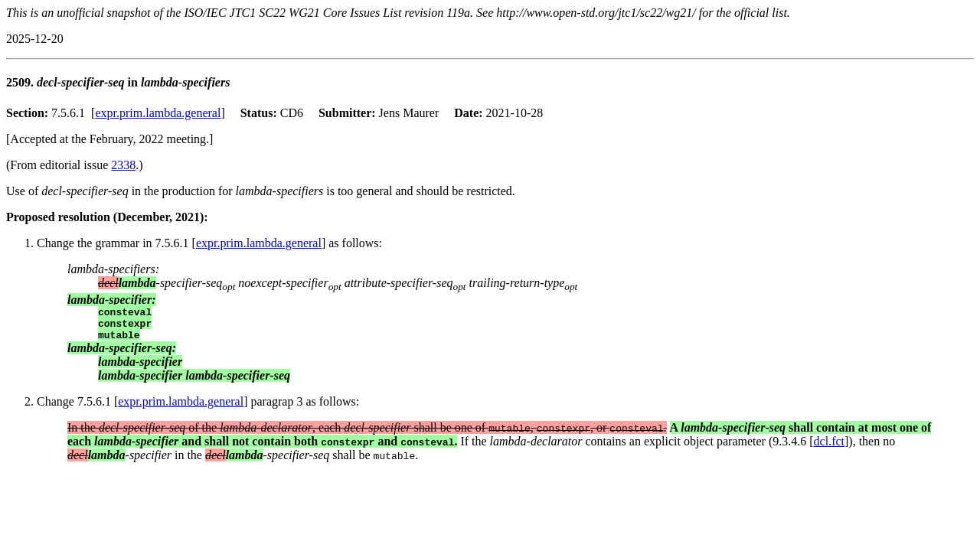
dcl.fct (829, 448)
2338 (123, 165)
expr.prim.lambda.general (158, 113)
